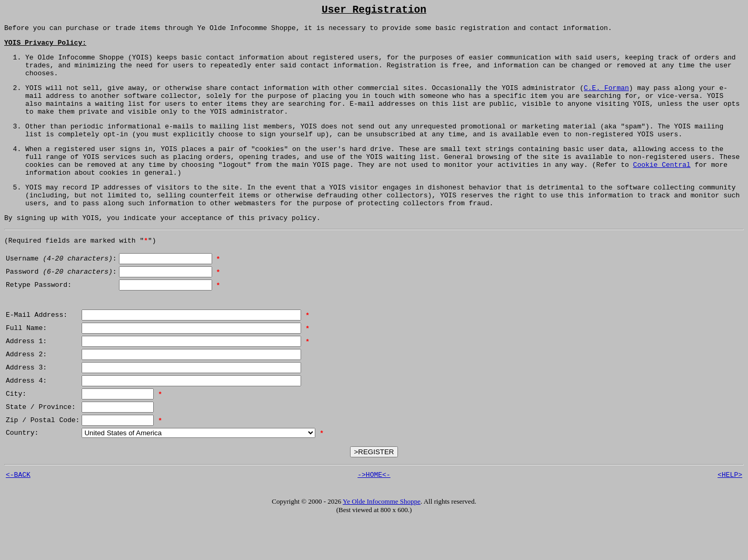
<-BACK (18, 513)
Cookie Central (661, 189)
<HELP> (730, 513)
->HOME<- (374, 513)
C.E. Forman (606, 99)
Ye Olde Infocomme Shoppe (382, 540)
